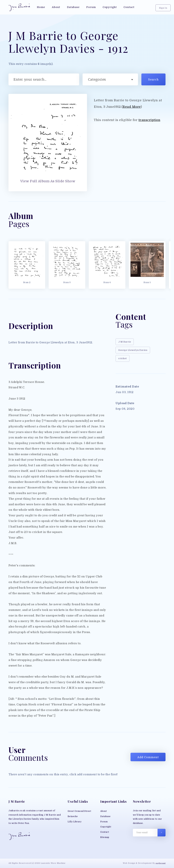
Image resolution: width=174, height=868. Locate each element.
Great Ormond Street (79, 811)
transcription (149, 120)
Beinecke (73, 816)
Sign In (163, 8)
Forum (104, 822)
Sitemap (105, 837)
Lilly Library (75, 822)
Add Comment (148, 757)
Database (105, 816)
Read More (132, 107)
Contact (105, 832)
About (104, 811)
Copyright (106, 827)
